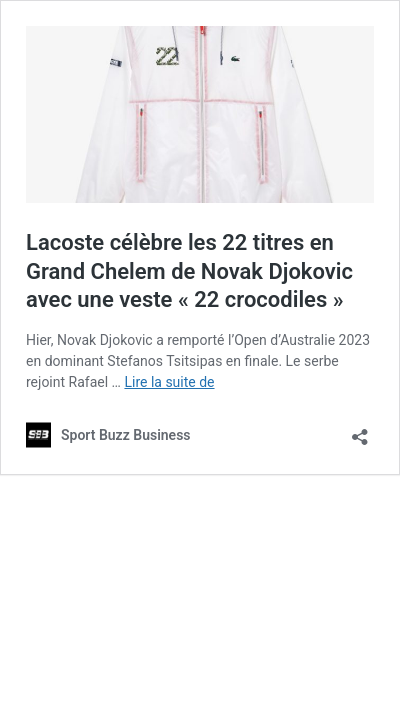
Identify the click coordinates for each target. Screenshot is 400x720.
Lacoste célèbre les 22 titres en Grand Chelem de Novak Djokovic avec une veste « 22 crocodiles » (189, 271)
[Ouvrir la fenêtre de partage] (360, 430)
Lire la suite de (169, 382)
